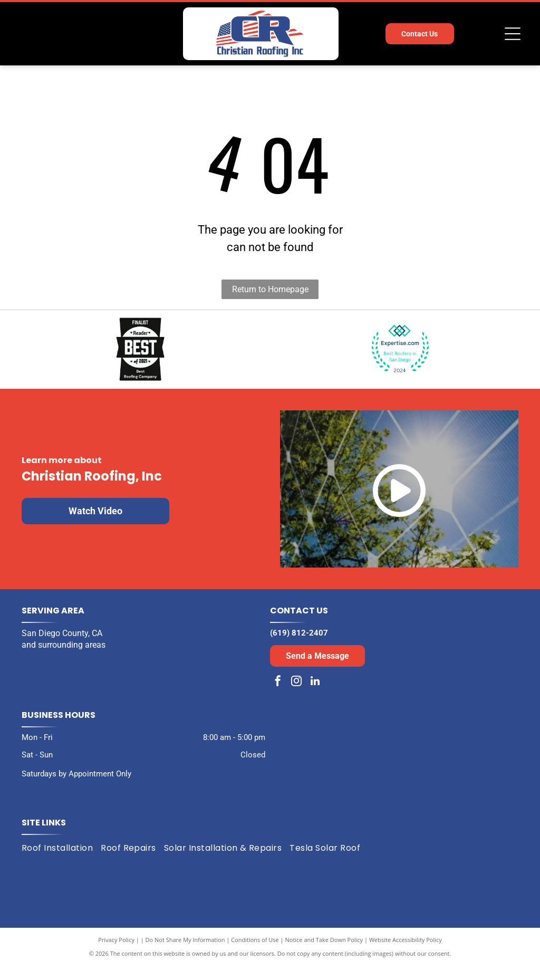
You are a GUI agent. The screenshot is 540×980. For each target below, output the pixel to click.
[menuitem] (61, 862)
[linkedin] (315, 696)
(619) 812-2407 (299, 647)
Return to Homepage (270, 289)
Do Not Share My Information (185, 953)
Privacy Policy (116, 953)
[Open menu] (513, 34)
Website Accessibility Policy (406, 953)
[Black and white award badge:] (140, 356)
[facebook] (278, 696)
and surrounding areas (64, 659)
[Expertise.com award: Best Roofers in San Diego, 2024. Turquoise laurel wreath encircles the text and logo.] (400, 356)
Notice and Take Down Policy (324, 953)
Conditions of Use (255, 953)
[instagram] (296, 696)
